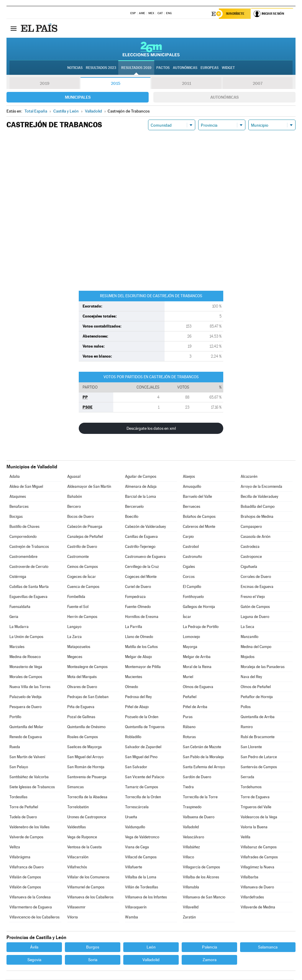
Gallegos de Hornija (199, 607)
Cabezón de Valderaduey (146, 527)
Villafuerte (134, 867)
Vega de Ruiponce (82, 837)
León (151, 947)
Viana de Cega (137, 847)
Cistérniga (18, 577)
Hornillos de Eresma (142, 617)
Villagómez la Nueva (257, 867)
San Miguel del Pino (141, 757)
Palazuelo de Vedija (26, 697)
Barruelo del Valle (197, 497)
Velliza (15, 847)
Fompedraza (135, 597)
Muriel (188, 677)
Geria (14, 617)
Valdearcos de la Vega (259, 817)
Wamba (132, 917)
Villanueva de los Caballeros (90, 897)
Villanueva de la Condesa (30, 897)
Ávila (34, 947)
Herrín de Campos (82, 617)
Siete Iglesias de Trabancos (32, 787)
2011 (187, 84)
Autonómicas (224, 97)
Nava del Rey (251, 677)
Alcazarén (249, 477)
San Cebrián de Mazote (202, 747)
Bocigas (16, 517)
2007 (258, 84)
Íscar (187, 617)
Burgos (93, 947)
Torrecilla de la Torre (200, 797)
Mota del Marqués (82, 677)
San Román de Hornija (86, 767)
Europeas (210, 68)
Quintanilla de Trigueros (145, 727)
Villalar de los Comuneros (88, 877)
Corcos (189, 577)
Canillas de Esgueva (141, 537)
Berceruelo (134, 507)
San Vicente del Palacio (145, 777)
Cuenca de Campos (83, 587)
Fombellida (76, 597)
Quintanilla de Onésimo (86, 727)
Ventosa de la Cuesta (84, 847)
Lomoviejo (191, 637)
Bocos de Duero (81, 517)
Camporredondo (23, 537)
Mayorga (190, 647)
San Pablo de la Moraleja (203, 757)
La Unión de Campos (26, 637)
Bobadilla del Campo (258, 507)
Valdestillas (77, 827)
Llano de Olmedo (139, 637)
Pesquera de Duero (26, 707)
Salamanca (268, 947)
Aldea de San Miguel (26, 487)
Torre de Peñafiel (24, 807)
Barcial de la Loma (141, 497)
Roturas (189, 737)
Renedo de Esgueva (26, 737)
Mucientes (134, 677)
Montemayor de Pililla (143, 667)
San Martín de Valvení (27, 757)
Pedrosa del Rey (138, 697)
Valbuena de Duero (199, 817)
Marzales (17, 647)
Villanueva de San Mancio (204, 897)
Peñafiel (190, 697)
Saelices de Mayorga (84, 747)
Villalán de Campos (25, 877)
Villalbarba (250, 877)
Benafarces (19, 507)
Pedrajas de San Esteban (88, 697)
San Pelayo (19, 767)
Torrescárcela (137, 807)
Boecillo (132, 517)
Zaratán (189, 917)
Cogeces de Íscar (82, 577)
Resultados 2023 (101, 68)
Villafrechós (77, 867)
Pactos (163, 68)
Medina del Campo (256, 647)
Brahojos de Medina (257, 517)
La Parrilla (134, 627)
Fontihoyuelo (193, 597)
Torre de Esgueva (255, 797)
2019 (45, 84)
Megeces (75, 657)
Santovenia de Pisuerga (87, 777)
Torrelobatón (78, 807)
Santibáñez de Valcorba (29, 777)
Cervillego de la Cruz (142, 567)
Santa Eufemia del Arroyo (204, 767)
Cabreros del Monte (199, 527)
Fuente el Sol (78, 607)
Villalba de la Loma (141, 877)
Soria (93, 960)
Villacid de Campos (141, 857)
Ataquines (18, 497)
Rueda (15, 747)
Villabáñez (191, 847)
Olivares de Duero (82, 687)
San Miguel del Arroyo (85, 757)
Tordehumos (251, 787)
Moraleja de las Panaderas (263, 667)
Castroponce (251, 557)
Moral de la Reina (197, 667)
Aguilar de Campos (141, 477)
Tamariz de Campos (142, 787)
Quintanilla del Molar (26, 727)
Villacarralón (78, 857)
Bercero (74, 507)
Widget (228, 68)
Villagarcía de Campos (201, 867)
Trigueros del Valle (256, 807)
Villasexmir (76, 907)
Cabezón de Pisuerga (85, 527)
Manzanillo (250, 637)
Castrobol (191, 547)
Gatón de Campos (255, 607)
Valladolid (191, 827)
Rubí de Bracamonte (258, 737)
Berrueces (192, 507)
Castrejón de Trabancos (29, 547)
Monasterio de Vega (26, 667)
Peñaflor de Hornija (257, 697)
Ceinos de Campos (83, 567)
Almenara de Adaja (141, 487)
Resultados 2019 (136, 68)
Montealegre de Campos (87, 667)
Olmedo (132, 687)
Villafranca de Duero (27, 867)
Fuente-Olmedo (138, 607)
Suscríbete (235, 14)
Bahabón (75, 497)
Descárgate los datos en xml (151, 429)
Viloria (73, 917)
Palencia (210, 947)
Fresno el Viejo (253, 597)
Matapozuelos (79, 647)
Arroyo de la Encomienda (261, 487)
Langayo (74, 627)
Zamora (210, 960)
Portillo (15, 717)
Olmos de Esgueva (198, 687)
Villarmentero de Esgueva (31, 907)
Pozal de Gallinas (81, 717)
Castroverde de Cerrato (29, 567)
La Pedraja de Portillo (201, 627)
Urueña (131, 817)
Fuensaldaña (20, 607)
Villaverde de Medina (258, 907)
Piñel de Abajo (137, 707)
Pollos (246, 707)
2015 (116, 84)
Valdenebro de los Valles (29, 827)
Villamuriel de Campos (86, 887)
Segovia (34, 960)
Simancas (75, 787)
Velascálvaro (193, 837)
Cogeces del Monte (141, 577)
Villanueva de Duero (257, 887)
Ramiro (247, 727)
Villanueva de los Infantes (146, 897)
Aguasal (74, 477)
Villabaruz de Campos (259, 847)
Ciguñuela (249, 567)
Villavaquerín (136, 907)
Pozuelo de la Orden (142, 717)
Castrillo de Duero (82, 547)
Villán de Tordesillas (142, 887)
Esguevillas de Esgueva (28, 597)
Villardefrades (252, 897)
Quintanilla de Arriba (258, 717)
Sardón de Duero (197, 777)
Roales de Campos (83, 737)
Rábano (189, 727)
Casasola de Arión (256, 537)
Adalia (15, 477)
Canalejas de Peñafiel (85, 537)
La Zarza (74, 637)
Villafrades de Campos (259, 857)
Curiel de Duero (138, 587)
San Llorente (251, 747)
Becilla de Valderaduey (260, 497)
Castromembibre (23, 557)
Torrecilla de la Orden (143, 797)
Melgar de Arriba (197, 657)
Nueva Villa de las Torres (30, 687)
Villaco (188, 857)
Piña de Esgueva (81, 707)
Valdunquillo (135, 827)
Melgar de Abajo (138, 657)
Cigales (189, 567)
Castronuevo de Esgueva (145, 557)
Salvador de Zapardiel (143, 747)
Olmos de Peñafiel (256, 687)
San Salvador (136, 767)
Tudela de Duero (23, 817)
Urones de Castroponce (87, 817)
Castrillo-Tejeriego (140, 547)
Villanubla (191, 887)
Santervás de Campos (259, 767)
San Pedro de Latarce (259, 757)
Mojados (248, 657)
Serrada (247, 777)
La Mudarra (19, 627)
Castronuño (192, 557)
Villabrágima (20, 857)
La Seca (247, 627)
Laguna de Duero (255, 617)
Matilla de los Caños (141, 647)
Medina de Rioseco (25, 657)
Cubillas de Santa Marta (29, 587)
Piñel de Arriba (195, 707)
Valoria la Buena (254, 827)
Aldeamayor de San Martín (89, 487)
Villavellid (191, 907)
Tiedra (188, 787)
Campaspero (251, 527)
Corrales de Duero (256, 577)
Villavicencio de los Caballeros (35, 917)
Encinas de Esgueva (257, 587)
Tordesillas (18, 797)
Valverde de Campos (26, 837)
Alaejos (189, 477)
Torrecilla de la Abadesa (87, 797)
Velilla (246, 837)
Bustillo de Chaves (24, 527)
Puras (188, 717)
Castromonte (78, 557)
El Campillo (192, 587)
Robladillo (133, 737)
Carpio (188, 537)
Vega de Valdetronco (142, 837)
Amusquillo (192, 487)
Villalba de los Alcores (201, 877)
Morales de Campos (26, 677)
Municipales (78, 97)
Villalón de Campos (25, 887)
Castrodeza (250, 547)
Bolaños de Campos (199, 517)
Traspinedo (192, 807)
